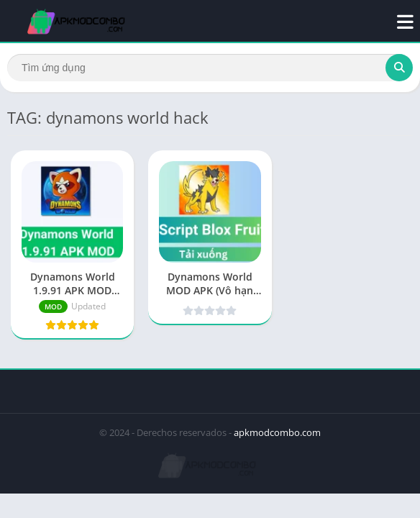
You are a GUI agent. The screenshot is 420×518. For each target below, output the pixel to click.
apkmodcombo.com (277, 432)
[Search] (210, 68)
